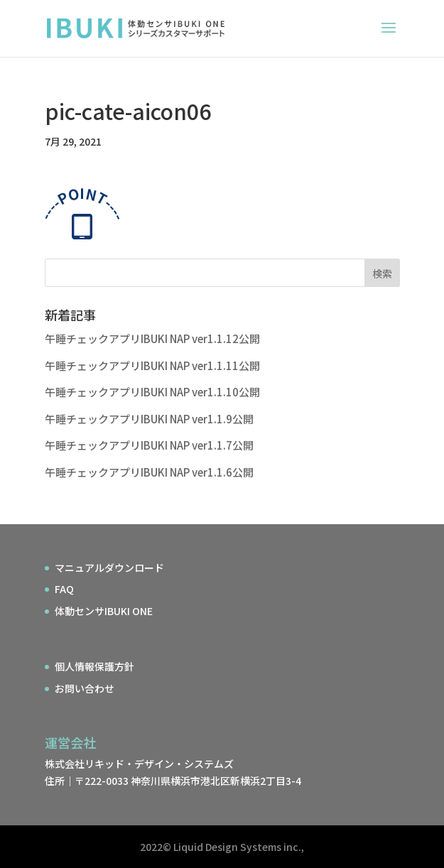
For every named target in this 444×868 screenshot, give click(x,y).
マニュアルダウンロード (109, 568)
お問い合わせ (85, 688)
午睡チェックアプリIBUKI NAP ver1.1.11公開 (152, 365)
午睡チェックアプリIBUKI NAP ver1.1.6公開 (149, 472)
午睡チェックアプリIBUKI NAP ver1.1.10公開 (152, 392)
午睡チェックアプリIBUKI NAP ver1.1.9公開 (149, 419)
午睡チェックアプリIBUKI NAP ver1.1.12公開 (152, 338)
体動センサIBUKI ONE (104, 611)
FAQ (64, 589)
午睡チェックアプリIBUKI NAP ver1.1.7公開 (149, 445)
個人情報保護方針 (94, 666)
